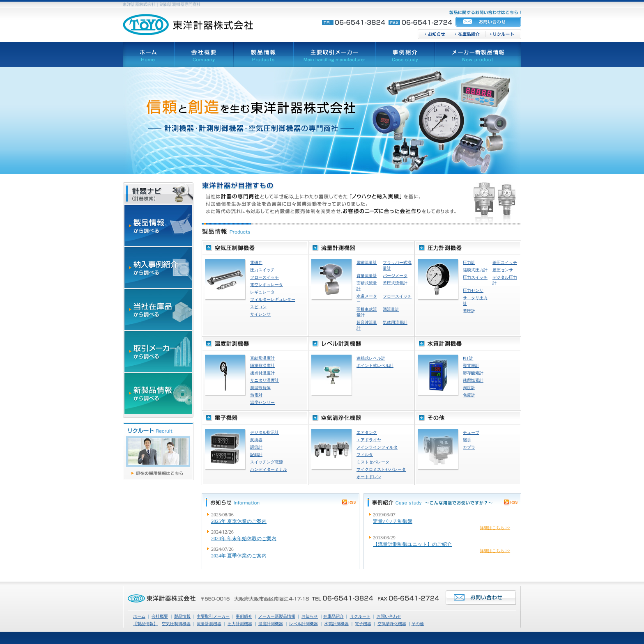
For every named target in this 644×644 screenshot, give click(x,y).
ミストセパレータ (373, 462)
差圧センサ (503, 270)
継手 (467, 440)
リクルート (360, 616)
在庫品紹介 (333, 616)
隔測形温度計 (262, 366)
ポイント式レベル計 (375, 366)
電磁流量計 (367, 262)
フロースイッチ (264, 277)
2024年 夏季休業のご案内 (239, 556)
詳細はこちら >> (495, 528)
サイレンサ (260, 314)
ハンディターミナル (269, 469)
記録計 (256, 455)
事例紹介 (244, 616)
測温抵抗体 (260, 388)
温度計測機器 (271, 624)
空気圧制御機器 (176, 624)
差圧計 (469, 311)
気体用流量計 (395, 322)
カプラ (469, 447)
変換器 (256, 440)
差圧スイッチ (505, 262)
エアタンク (367, 432)
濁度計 (469, 388)
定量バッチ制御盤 (393, 521)
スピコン (258, 307)
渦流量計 (391, 309)
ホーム (139, 616)
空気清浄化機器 (392, 624)
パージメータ (395, 276)
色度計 (469, 395)
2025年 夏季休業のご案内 (239, 521)
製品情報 (182, 616)
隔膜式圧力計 (475, 270)
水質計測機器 (336, 624)
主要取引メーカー (213, 616)
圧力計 (469, 262)
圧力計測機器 (240, 624)
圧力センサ (473, 290)
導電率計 (471, 366)
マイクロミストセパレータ (381, 469)
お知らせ (310, 616)
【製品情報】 (145, 624)
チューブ (471, 432)
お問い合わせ (389, 616)
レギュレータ (262, 292)
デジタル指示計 (264, 432)
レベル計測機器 (304, 624)
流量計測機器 (209, 624)
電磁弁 (256, 262)
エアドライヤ (369, 440)
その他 (418, 624)
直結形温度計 (262, 358)
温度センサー (262, 402)
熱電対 (256, 395)
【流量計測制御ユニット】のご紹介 (412, 544)
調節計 (256, 447)
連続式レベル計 (371, 358)
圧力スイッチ (262, 270)
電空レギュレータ (267, 285)
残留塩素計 (473, 380)
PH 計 (468, 358)
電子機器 (363, 624)
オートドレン (369, 477)
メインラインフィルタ (377, 447)
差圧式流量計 (395, 283)
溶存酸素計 (473, 373)
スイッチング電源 (267, 462)
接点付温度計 (262, 373)
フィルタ (365, 455)
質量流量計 (367, 276)
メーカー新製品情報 (277, 616)
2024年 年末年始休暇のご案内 (244, 539)
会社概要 (160, 616)
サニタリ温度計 (264, 380)
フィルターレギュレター (273, 299)
